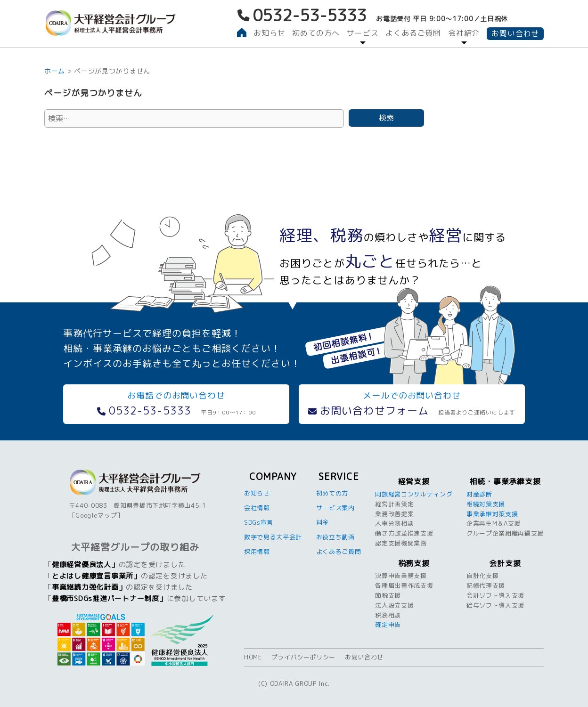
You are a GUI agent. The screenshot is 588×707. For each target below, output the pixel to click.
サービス (363, 33)
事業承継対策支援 (492, 514)
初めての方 (332, 493)
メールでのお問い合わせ (412, 404)
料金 (323, 522)
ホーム (55, 71)
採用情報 (257, 552)
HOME (253, 657)
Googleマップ (96, 515)
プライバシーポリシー (304, 657)
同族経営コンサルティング (414, 494)
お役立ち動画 (335, 537)
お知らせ (269, 33)
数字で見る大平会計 (273, 537)
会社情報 (257, 508)
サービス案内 (335, 508)
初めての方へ (316, 33)
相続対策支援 (486, 504)
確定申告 (388, 625)
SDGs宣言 (259, 522)
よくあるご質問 (413, 33)
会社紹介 (464, 33)
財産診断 (479, 494)
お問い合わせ (515, 33)
